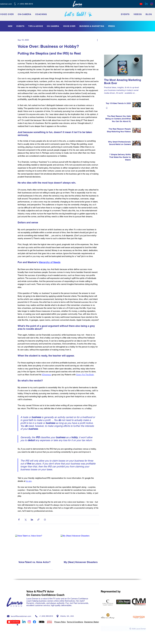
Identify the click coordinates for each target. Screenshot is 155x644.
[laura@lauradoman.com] (20, 616)
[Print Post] (45, 520)
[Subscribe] (14, 622)
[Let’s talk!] (79, 14)
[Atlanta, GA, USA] (65, 616)
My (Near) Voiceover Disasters (81, 562)
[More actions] (97, 40)
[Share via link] (38, 520)
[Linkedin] (146, 4)
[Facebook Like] (123, 51)
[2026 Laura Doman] (123, 629)
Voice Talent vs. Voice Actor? (34, 562)
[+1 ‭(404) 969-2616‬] (23, 4)
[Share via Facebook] (19, 520)
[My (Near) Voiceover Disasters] (81, 546)
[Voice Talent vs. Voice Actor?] (36, 546)
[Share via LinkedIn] (32, 520)
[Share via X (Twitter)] (25, 520)
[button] (125, 14)
